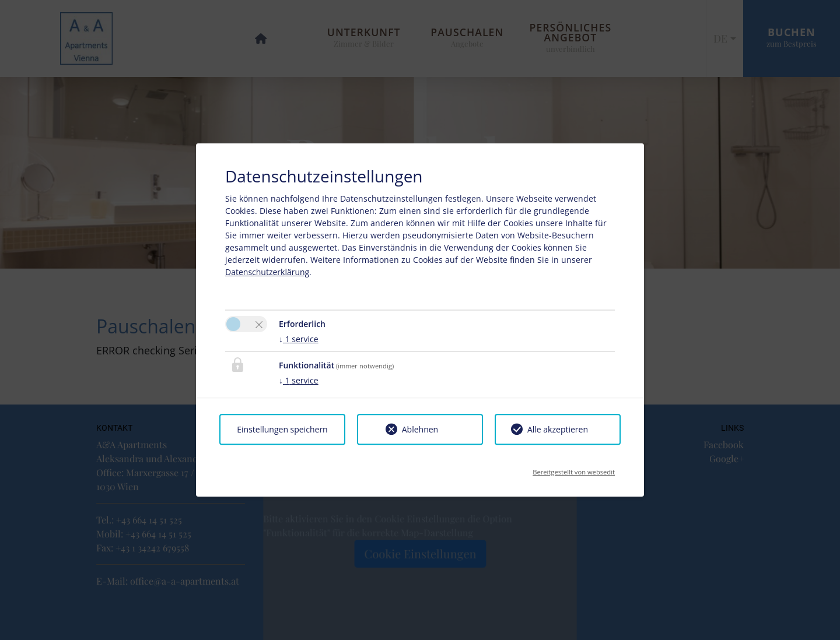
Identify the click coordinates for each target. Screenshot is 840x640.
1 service (299, 339)
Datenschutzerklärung (267, 272)
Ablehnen (420, 429)
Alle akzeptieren (558, 429)
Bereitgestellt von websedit (574, 468)
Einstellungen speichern (282, 429)
